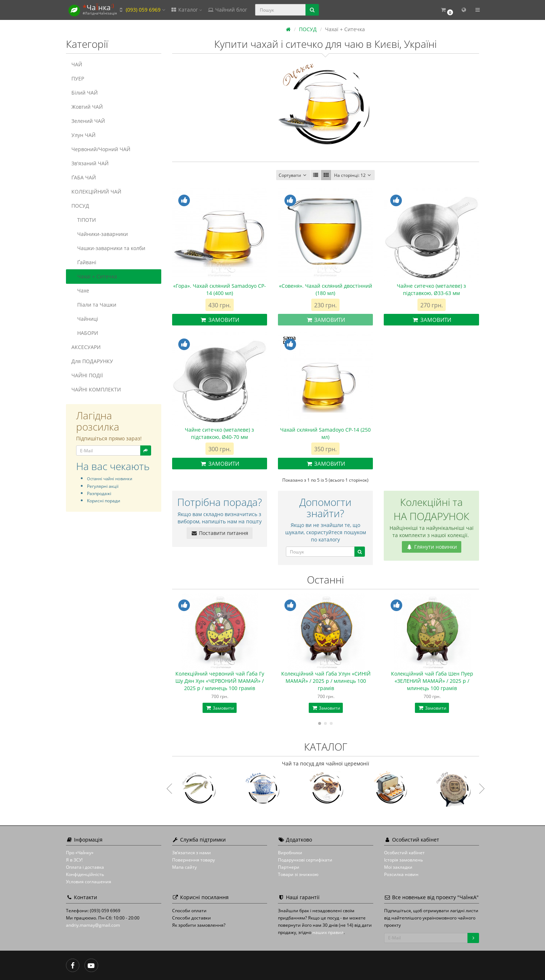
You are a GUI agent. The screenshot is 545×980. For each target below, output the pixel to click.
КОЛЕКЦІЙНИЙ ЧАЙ (96, 192)
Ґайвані (84, 262)
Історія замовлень (403, 860)
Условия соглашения (89, 882)
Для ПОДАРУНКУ (92, 361)
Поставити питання (220, 533)
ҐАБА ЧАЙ (84, 177)
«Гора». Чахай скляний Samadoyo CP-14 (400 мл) (220, 289)
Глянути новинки (432, 547)
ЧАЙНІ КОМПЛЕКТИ (96, 389)
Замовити (220, 320)
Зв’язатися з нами (192, 853)
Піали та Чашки (94, 305)
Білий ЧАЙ (85, 93)
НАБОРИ (85, 333)
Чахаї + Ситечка (94, 276)
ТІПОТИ (84, 220)
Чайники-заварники (100, 234)
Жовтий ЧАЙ (87, 107)
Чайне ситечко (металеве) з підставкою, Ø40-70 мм (219, 433)
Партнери (289, 867)
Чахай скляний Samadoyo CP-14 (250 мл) (325, 433)
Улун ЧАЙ (84, 135)
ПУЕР (78, 78)
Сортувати (293, 175)
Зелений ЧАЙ (88, 121)
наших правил (328, 932)
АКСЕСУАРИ (86, 347)
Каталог (186, 10)
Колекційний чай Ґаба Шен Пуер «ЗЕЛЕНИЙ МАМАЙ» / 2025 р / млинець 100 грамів (432, 681)
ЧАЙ (77, 64)
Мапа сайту (184, 867)
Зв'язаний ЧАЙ (90, 163)
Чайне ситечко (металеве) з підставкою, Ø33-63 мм (431, 289)
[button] (447, 10)
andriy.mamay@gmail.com (93, 925)
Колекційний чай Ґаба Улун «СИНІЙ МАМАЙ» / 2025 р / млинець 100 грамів (326, 681)
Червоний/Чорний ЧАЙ (101, 149)
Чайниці (85, 319)
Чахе (80, 290)
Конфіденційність (85, 874)
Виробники (290, 853)
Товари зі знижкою (298, 874)
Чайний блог (227, 10)
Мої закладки (398, 867)
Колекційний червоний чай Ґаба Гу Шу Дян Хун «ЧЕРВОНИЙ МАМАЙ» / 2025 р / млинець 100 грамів (220, 681)
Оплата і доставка (85, 867)
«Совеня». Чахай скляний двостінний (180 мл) (326, 289)
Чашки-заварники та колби (108, 248)
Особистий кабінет (404, 853)
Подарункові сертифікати (305, 860)
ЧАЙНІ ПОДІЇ (87, 375)
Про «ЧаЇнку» (80, 853)
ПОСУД (80, 206)
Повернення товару (194, 860)
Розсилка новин (401, 874)
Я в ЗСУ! (74, 860)
